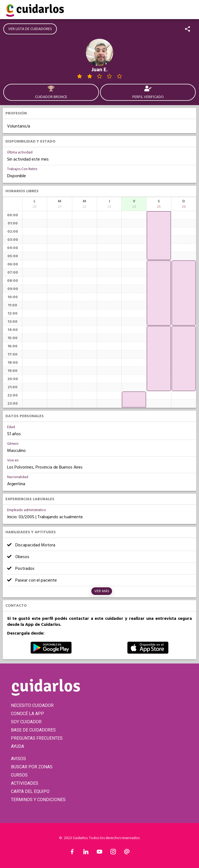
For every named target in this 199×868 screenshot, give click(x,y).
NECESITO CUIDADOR (32, 705)
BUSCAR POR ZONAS (32, 767)
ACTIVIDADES (25, 783)
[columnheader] (35, 204)
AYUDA (17, 746)
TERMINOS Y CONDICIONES (38, 800)
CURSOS (19, 775)
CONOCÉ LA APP (27, 714)
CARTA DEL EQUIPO (30, 791)
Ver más (102, 591)
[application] (134, 399)
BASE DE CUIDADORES (33, 730)
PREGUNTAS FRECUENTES (37, 738)
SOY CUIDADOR (26, 722)
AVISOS (18, 759)
